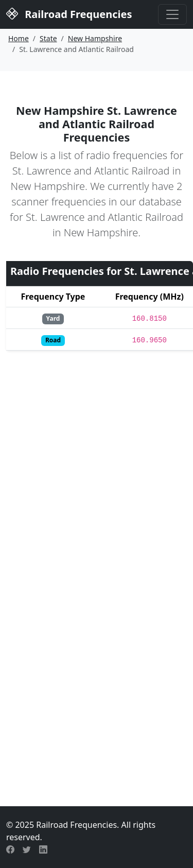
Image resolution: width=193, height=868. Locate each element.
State (48, 38)
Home (19, 38)
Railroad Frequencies (69, 13)
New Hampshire (95, 38)
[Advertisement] (97, 680)
